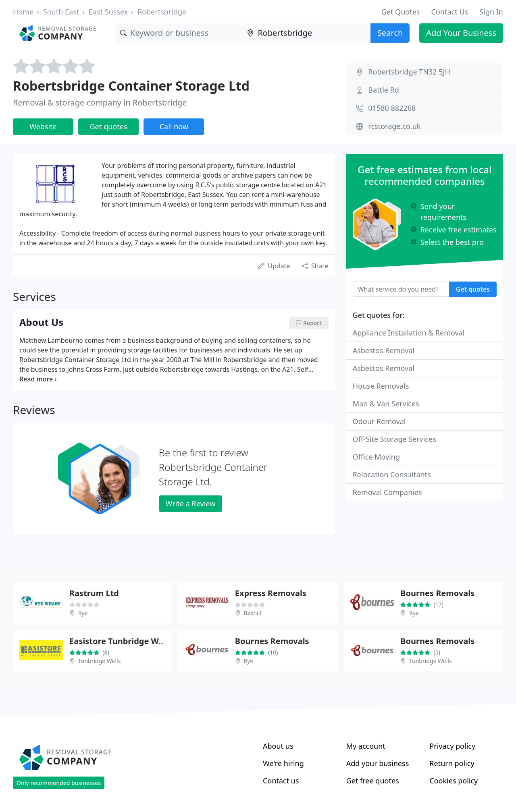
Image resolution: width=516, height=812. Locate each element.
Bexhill (252, 613)
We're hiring (283, 763)
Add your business (378, 763)
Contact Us (450, 12)
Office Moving (376, 457)
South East (61, 12)
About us (278, 746)
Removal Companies (387, 492)
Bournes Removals (437, 593)
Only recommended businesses (59, 783)
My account (366, 746)
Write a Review (190, 503)
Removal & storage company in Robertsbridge (100, 103)
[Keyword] (180, 33)
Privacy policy (452, 746)
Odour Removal (379, 421)
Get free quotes (373, 781)
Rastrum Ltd (94, 593)
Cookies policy (454, 781)
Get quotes (109, 126)
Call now (174, 126)
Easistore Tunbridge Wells (121, 641)
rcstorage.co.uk (394, 126)
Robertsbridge (162, 12)
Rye (83, 613)
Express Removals (271, 593)
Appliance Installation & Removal (409, 333)
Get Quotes (401, 12)
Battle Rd (384, 90)
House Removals (381, 386)
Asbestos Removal (384, 350)
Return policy (452, 763)
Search (390, 33)
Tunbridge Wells (100, 661)
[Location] (307, 33)
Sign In (491, 12)
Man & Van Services (386, 404)
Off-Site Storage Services (394, 439)
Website (43, 126)
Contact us (281, 781)
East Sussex (108, 12)
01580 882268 (392, 108)
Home (23, 12)
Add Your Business (461, 33)
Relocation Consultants (392, 474)
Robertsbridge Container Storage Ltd (131, 86)
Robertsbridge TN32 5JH (409, 72)
